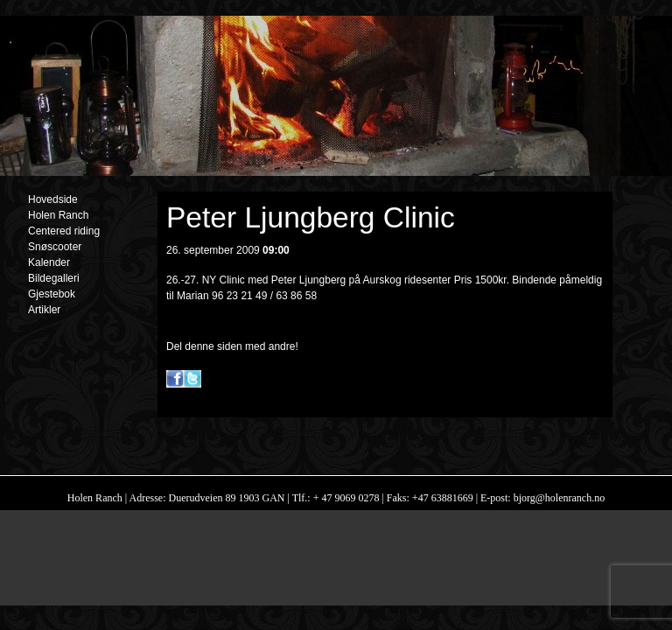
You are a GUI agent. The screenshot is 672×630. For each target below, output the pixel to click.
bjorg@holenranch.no (558, 498)
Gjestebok (52, 294)
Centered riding (64, 231)
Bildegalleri (54, 278)
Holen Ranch (58, 215)
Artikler (44, 310)
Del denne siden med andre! (232, 346)
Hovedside (53, 199)
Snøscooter (55, 247)
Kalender (49, 262)
